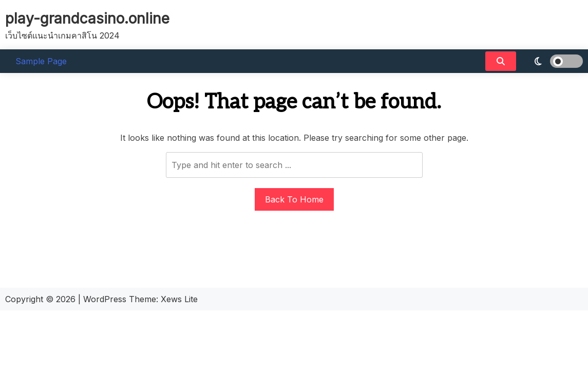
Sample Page (41, 61)
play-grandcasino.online (87, 18)
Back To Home (294, 199)
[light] (552, 61)
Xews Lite (179, 299)
